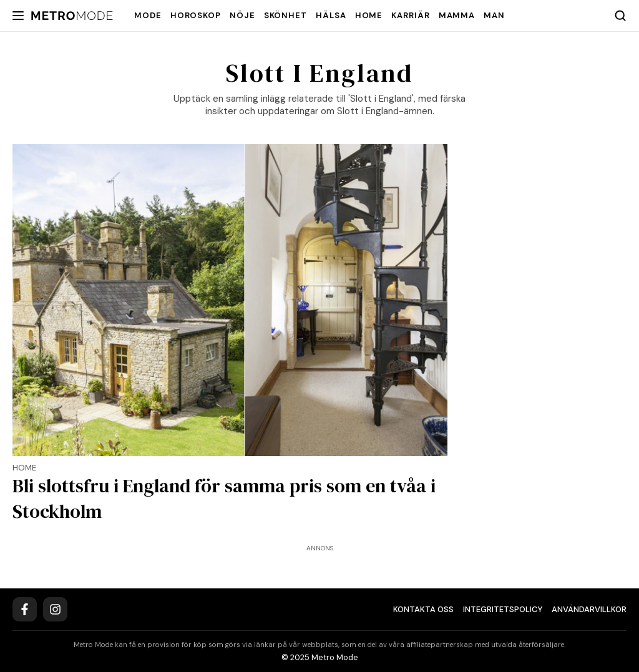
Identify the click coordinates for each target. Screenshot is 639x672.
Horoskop (196, 15)
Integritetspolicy (503, 609)
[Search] (620, 16)
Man (494, 15)
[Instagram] (55, 609)
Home (369, 15)
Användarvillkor (589, 609)
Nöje (242, 15)
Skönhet (285, 15)
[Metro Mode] (72, 16)
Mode (148, 15)
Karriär (410, 15)
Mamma (457, 15)
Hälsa (331, 15)
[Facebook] (25, 609)
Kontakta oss (423, 609)
